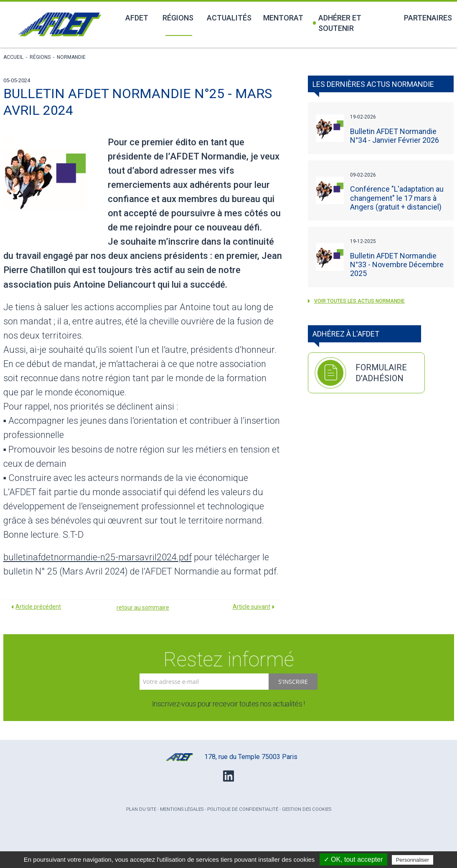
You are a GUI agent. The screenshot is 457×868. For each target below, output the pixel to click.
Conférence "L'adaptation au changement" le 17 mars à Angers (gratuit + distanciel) (397, 198)
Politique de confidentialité (243, 809)
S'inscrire (293, 682)
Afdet (137, 18)
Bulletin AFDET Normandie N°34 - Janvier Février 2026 (395, 136)
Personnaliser (413, 860)
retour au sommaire (143, 607)
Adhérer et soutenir (337, 23)
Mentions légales (182, 809)
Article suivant (251, 607)
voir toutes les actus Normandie (356, 301)
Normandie (71, 57)
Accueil (13, 57)
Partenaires (428, 18)
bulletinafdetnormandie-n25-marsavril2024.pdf (98, 557)
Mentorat (283, 18)
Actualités (229, 18)
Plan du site (141, 809)
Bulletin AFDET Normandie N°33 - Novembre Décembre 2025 (397, 264)
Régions (178, 18)
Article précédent (38, 607)
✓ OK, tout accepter (353, 859)
